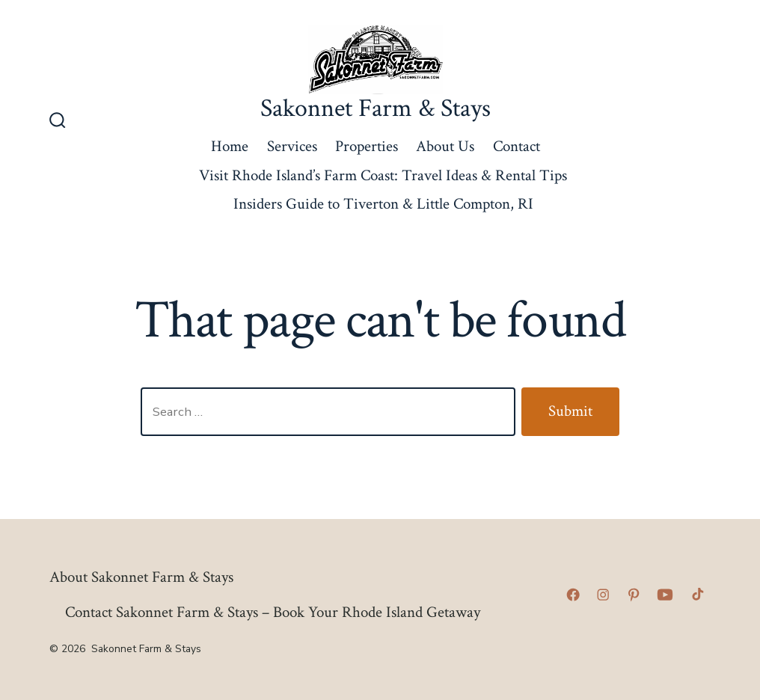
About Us (445, 146)
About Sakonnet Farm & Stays (141, 577)
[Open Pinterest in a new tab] (634, 595)
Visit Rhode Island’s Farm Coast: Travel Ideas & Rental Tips (383, 175)
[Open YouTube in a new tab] (665, 595)
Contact (517, 146)
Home (230, 146)
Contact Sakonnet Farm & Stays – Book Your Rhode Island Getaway (273, 612)
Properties (367, 146)
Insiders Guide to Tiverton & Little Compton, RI (383, 204)
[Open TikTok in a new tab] (696, 595)
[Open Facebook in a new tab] (573, 595)
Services (292, 146)
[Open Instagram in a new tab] (603, 595)
